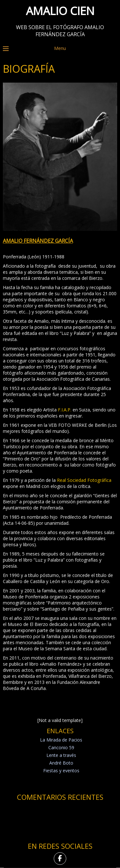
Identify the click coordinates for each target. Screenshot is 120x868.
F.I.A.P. (65, 410)
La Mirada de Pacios (61, 740)
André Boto (61, 763)
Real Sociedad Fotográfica (84, 480)
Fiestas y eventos (61, 771)
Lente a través (61, 755)
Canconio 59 (61, 747)
